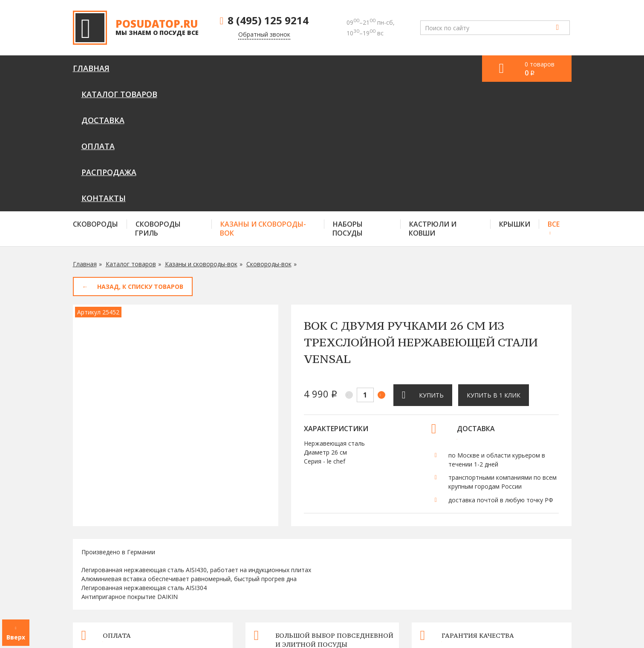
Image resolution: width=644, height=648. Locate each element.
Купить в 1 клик (494, 266)
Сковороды (95, 95)
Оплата (296, 68)
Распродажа (357, 68)
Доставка (241, 68)
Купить (431, 266)
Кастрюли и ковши (433, 99)
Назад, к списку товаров (140, 157)
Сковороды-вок (269, 134)
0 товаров (540, 69)
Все (554, 95)
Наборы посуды (348, 99)
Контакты (424, 68)
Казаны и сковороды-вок (263, 99)
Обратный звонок (264, 34)
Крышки (515, 95)
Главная (91, 68)
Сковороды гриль (158, 99)
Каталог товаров (165, 68)
